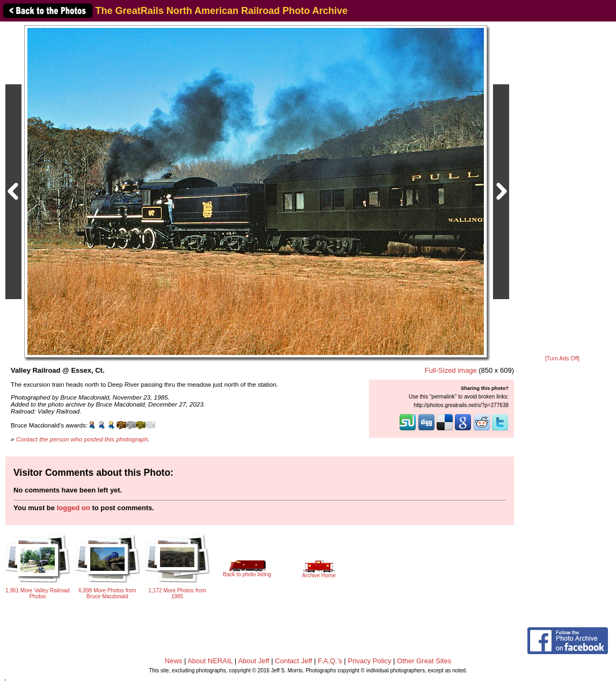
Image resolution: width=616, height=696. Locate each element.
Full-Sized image (451, 370)
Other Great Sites (424, 661)
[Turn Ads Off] (562, 358)
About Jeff (253, 661)
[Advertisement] (562, 189)
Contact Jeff (293, 661)
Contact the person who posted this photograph (82, 439)
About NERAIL (210, 661)
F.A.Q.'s (330, 661)
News (174, 661)
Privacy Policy (370, 661)
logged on (74, 508)
